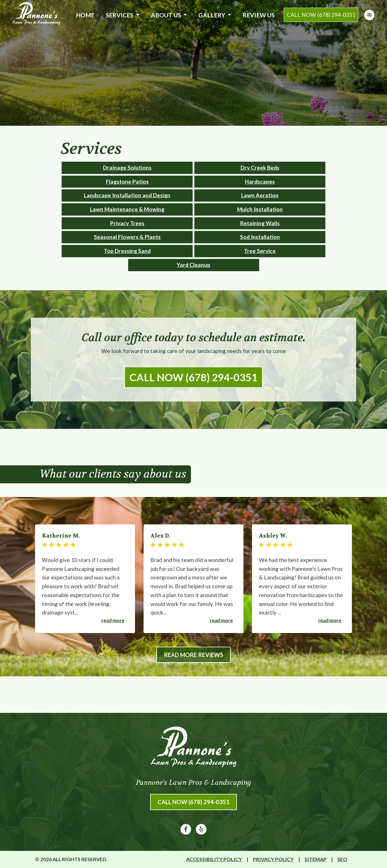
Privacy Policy (273, 859)
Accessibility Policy (214, 859)
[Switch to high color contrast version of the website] (369, 15)
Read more (113, 620)
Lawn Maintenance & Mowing (127, 209)
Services (123, 15)
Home (85, 15)
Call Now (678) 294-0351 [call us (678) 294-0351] (193, 377)
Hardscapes (260, 181)
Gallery (215, 15)
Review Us (259, 15)
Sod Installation (260, 237)
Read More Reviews (193, 655)
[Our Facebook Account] (186, 832)
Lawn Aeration (260, 195)
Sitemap (316, 859)
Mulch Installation (260, 209)
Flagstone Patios (127, 181)
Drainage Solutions (127, 168)
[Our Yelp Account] (201, 832)
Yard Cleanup (193, 265)
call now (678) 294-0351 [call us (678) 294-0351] (321, 15)
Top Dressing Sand (127, 251)
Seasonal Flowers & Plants (127, 237)
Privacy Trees (127, 223)
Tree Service (260, 251)
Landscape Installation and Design (127, 195)
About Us (169, 15)
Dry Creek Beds (260, 168)
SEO (342, 859)
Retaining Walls (260, 223)
